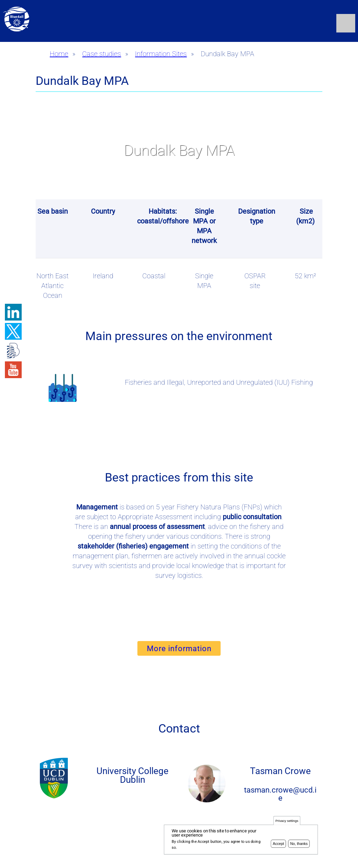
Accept (278, 845)
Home (59, 54)
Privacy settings (287, 822)
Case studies (102, 54)
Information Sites (161, 54)
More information (179, 648)
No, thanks (299, 845)
